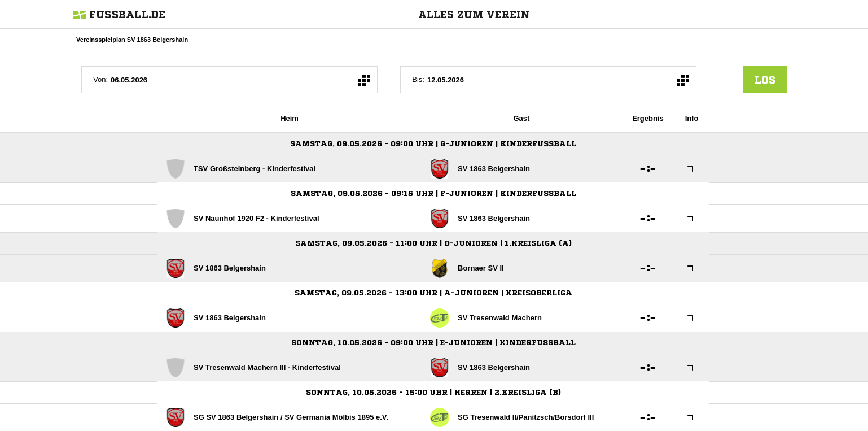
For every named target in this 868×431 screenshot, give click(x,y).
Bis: (418, 79)
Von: (100, 79)
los (765, 80)
